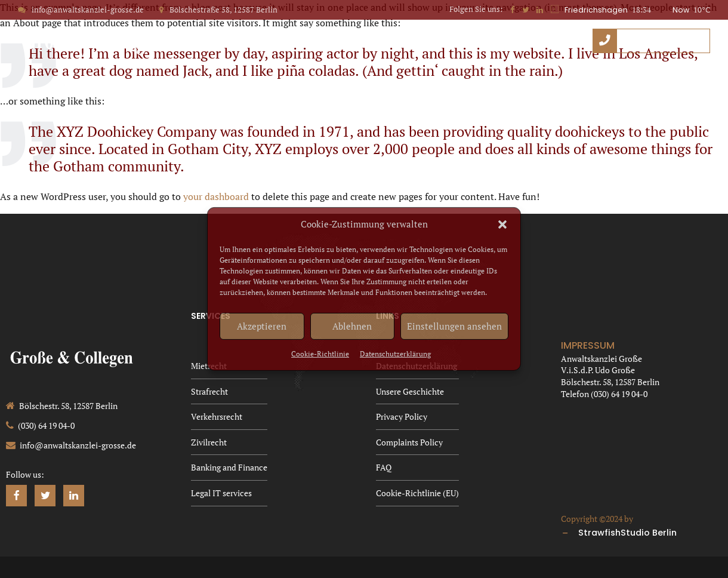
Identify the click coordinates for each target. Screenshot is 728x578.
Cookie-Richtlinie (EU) (661, 82)
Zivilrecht (209, 442)
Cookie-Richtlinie (320, 354)
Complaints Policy (495, 82)
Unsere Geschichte (287, 82)
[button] (502, 225)
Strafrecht (209, 391)
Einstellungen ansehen (454, 326)
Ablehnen (352, 326)
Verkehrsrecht (217, 416)
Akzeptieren (262, 326)
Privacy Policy (390, 82)
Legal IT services (221, 493)
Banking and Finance (229, 467)
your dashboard (216, 196)
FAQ (575, 82)
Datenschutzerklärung (395, 354)
